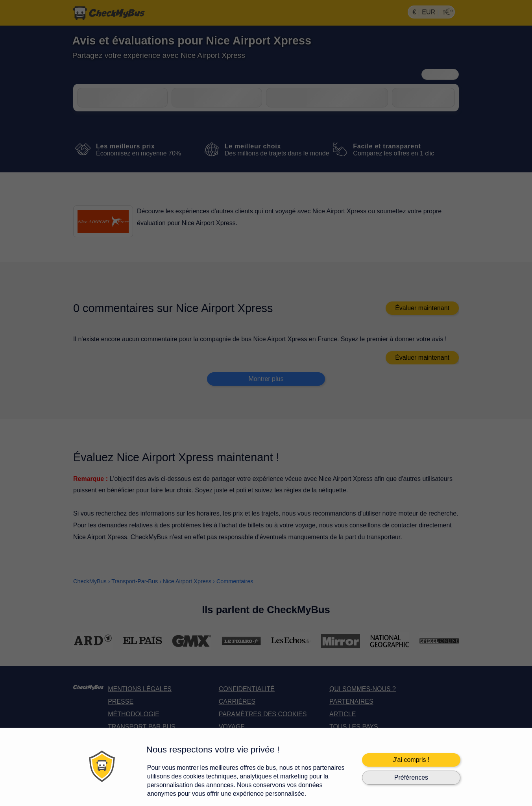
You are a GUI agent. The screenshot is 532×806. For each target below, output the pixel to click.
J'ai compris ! (411, 760)
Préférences (411, 777)
